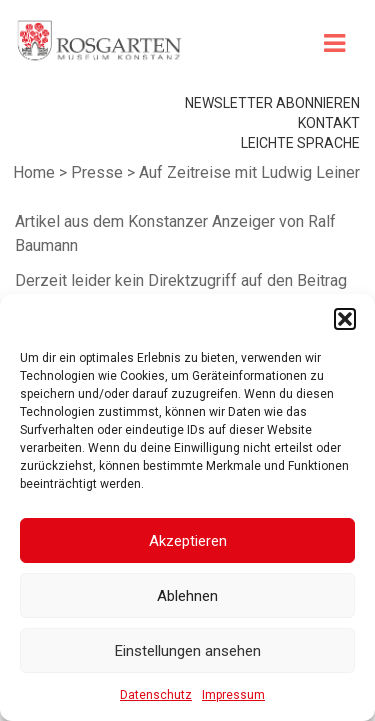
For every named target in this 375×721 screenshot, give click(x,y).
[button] (345, 319)
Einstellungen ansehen (188, 651)
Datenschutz (156, 695)
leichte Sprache (300, 143)
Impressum (233, 695)
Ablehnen (187, 596)
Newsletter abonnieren (272, 103)
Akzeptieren (188, 541)
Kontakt (329, 123)
